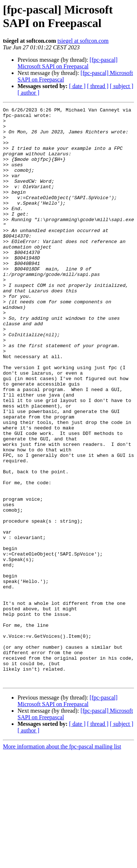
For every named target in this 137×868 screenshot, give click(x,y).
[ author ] (28, 93)
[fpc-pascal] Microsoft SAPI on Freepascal (68, 63)
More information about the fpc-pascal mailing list (62, 862)
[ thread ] (98, 86)
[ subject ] (122, 86)
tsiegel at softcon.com (83, 41)
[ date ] (77, 86)
